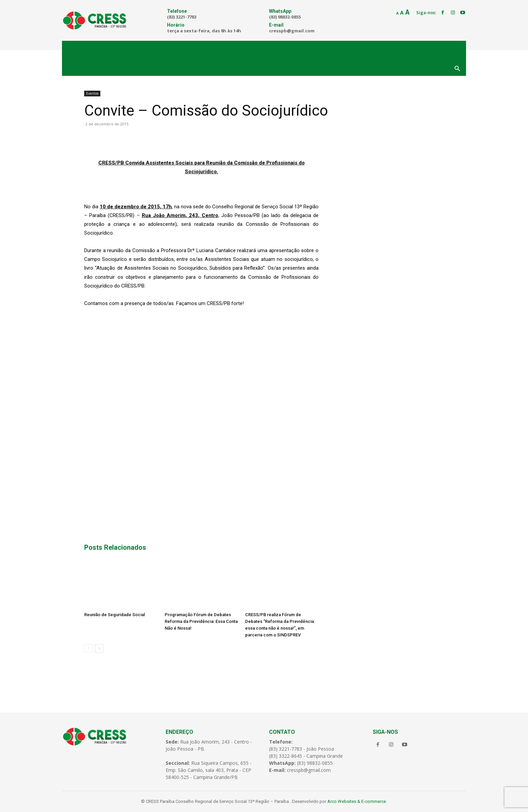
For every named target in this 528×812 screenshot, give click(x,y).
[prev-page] (88, 648)
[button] (457, 69)
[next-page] (99, 648)
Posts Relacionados (115, 547)
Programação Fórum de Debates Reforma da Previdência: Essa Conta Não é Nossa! (201, 621)
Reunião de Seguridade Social (114, 615)
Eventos (92, 93)
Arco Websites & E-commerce (357, 801)
